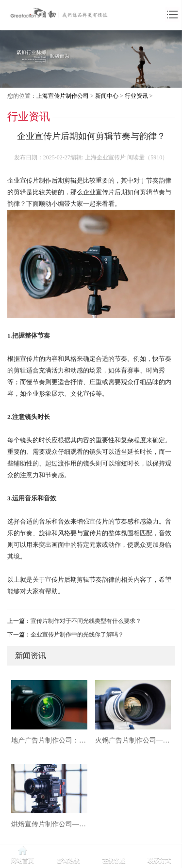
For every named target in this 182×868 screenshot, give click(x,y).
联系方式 (159, 861)
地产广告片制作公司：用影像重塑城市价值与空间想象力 (49, 740)
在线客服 (114, 861)
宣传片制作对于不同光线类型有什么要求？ (86, 621)
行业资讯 (136, 96)
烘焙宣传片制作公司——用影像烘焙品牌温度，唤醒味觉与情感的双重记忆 (49, 824)
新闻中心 (107, 96)
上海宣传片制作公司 (63, 96)
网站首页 (22, 861)
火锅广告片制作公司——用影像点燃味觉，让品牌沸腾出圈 (133, 740)
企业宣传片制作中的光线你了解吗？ (77, 635)
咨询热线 (68, 861)
